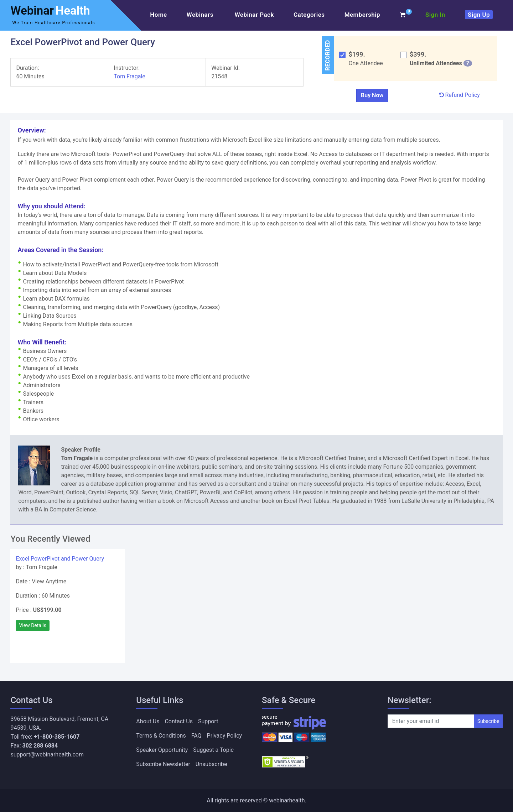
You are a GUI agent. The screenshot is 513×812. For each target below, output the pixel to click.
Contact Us (179, 721)
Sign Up (479, 15)
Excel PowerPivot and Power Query (60, 559)
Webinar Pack (254, 15)
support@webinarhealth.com (47, 754)
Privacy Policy (225, 736)
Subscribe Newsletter (163, 764)
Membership (362, 15)
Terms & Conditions (161, 736)
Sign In (435, 15)
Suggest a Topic (213, 750)
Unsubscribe (211, 764)
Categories (309, 15)
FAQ (196, 736)
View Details (33, 625)
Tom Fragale (130, 76)
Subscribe (488, 721)
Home (158, 15)
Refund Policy (459, 95)
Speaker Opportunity (162, 750)
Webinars (201, 15)
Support (208, 721)
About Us (148, 721)
